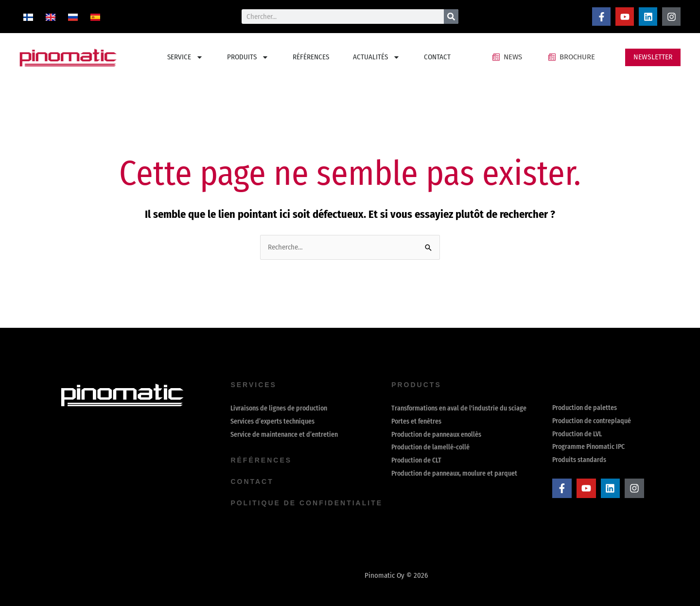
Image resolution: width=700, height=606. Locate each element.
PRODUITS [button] (248, 57)
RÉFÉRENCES (311, 57)
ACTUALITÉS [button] (376, 57)
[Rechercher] (451, 17)
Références (261, 460)
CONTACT (437, 57)
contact (252, 481)
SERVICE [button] (185, 57)
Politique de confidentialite (306, 503)
